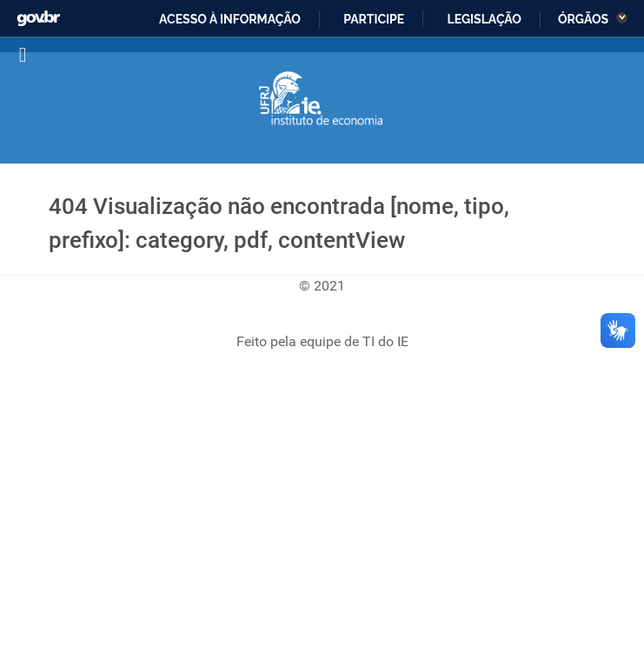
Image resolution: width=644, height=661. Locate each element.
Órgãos (585, 19)
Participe (372, 19)
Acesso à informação (229, 19)
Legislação (483, 19)
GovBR (38, 14)
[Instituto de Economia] (322, 99)
